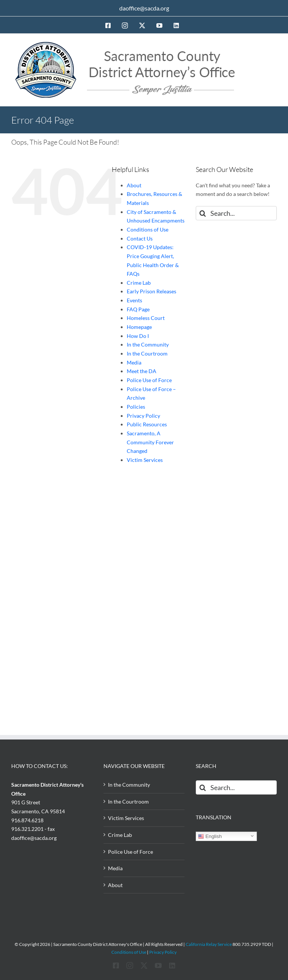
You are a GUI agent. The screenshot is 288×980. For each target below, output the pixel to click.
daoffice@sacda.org (144, 8)
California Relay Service (209, 944)
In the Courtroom (147, 353)
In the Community (148, 344)
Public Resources (147, 424)
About (134, 185)
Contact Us (140, 238)
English (210, 837)
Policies (136, 407)
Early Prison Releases (151, 291)
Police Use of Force (149, 380)
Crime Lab (139, 283)
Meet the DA (142, 371)
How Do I (138, 336)
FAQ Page (138, 309)
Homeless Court (146, 318)
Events (134, 300)
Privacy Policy (143, 416)
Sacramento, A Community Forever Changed (150, 442)
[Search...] (236, 213)
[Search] (203, 213)
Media (134, 362)
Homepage (139, 327)
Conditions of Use (148, 229)
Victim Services (145, 460)
